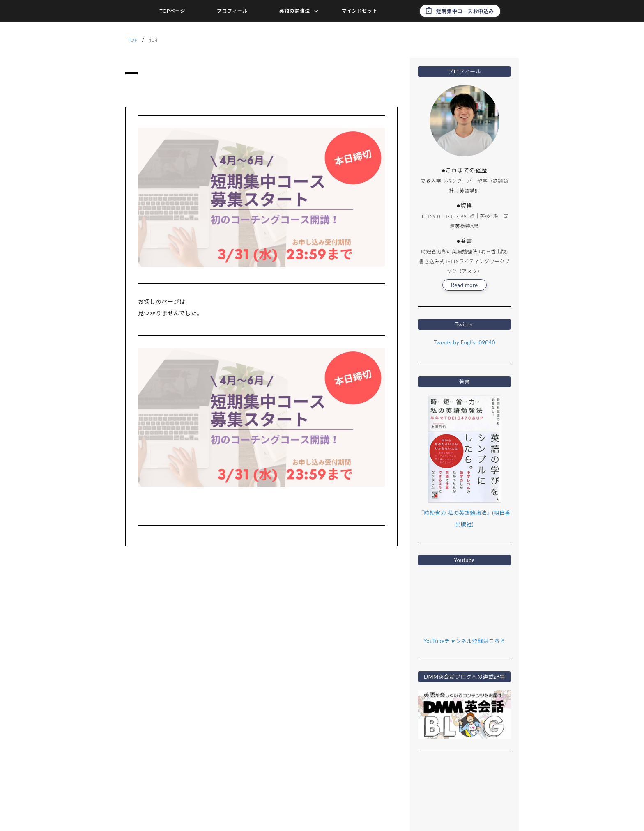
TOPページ (172, 11)
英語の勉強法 (295, 11)
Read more (465, 285)
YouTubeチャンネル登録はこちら (464, 641)
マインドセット (360, 11)
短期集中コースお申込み (465, 11)
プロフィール (232, 11)
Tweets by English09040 (465, 342)
